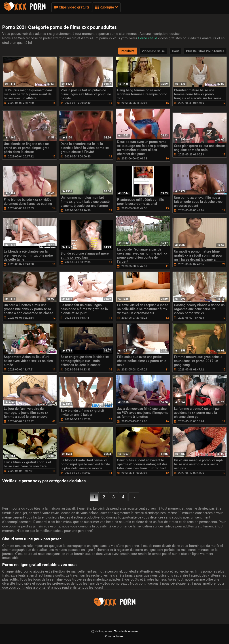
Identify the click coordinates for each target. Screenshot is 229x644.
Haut (175, 51)
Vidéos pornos (104, 631)
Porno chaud (148, 38)
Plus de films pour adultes (205, 51)
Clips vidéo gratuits (72, 7)
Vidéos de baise (153, 51)
